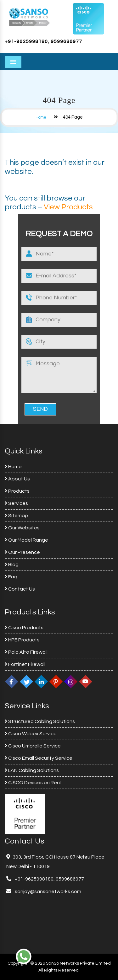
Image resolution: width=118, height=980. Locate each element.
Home (41, 117)
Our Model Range (26, 540)
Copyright (17, 963)
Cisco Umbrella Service (33, 746)
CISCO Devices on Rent (33, 783)
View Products (68, 207)
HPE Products (22, 640)
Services (16, 503)
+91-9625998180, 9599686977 (43, 41)
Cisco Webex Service (31, 734)
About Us (17, 479)
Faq (11, 577)
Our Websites (22, 528)
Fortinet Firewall (25, 664)
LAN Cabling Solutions (32, 770)
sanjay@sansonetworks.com (48, 892)
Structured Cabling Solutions (40, 721)
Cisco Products (24, 628)
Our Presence (22, 552)
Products (17, 491)
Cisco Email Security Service (39, 758)
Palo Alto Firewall (26, 652)
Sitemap (16, 516)
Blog (12, 565)
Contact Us (20, 589)
